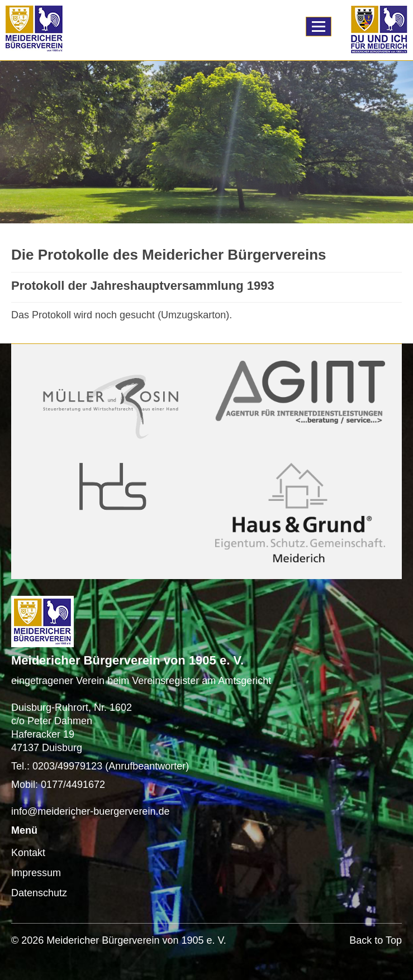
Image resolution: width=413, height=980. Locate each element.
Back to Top (376, 940)
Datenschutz (39, 893)
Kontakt (28, 853)
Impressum (36, 873)
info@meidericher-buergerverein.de (90, 811)
